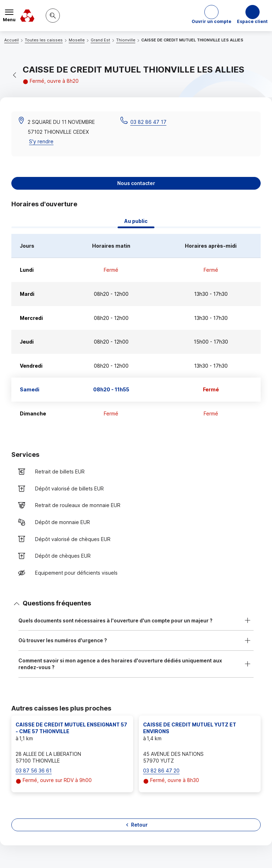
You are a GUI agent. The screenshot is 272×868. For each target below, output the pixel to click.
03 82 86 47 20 (161, 771)
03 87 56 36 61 (34, 771)
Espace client (252, 21)
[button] (211, 16)
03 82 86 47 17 (148, 122)
